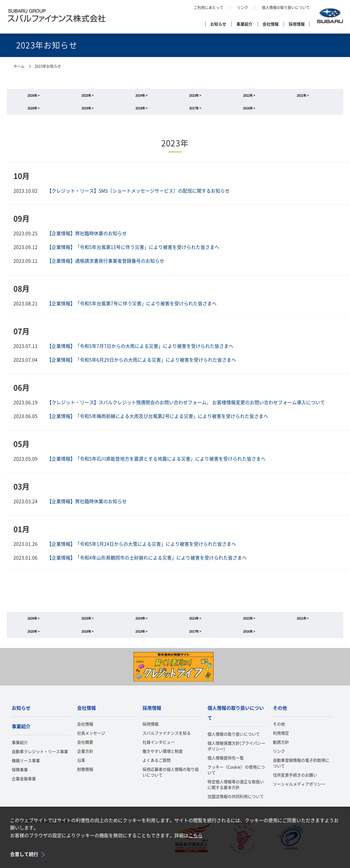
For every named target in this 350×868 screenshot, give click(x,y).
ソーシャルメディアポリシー (299, 793)
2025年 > (87, 96)
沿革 (81, 769)
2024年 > (141, 96)
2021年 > (303, 96)
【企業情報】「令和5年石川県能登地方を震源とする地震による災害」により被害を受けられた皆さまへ (156, 463)
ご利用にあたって (209, 8)
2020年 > (34, 112)
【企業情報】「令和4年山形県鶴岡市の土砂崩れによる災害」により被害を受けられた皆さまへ (147, 562)
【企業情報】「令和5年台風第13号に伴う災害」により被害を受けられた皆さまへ (133, 252)
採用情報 (297, 24)
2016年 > (249, 112)
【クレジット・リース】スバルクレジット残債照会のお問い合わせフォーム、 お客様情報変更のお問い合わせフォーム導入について (186, 407)
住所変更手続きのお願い (295, 784)
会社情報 (271, 24)
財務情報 (85, 778)
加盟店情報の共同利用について (236, 805)
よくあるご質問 (157, 769)
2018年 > (141, 112)
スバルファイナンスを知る (167, 742)
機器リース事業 (26, 769)
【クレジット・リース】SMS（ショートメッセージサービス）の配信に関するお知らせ (138, 195)
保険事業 (20, 778)
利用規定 (281, 742)
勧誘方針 (281, 751)
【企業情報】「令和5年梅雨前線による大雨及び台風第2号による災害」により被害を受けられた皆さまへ (158, 421)
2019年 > (87, 112)
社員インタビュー (159, 751)
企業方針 (85, 760)
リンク (243, 8)
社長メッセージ (91, 742)
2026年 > (34, 96)
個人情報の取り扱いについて (286, 8)
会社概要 (85, 751)
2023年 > (195, 96)
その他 (280, 717)
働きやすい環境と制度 (163, 760)
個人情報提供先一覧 (226, 766)
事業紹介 (244, 24)
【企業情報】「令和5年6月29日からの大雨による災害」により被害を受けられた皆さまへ (141, 364)
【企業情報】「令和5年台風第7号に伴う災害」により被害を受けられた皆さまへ (132, 308)
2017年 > (195, 112)
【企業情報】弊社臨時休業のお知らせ (87, 238)
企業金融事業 (24, 787)
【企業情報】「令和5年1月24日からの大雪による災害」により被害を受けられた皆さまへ (141, 548)
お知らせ (218, 24)
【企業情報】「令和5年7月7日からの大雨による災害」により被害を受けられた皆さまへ (140, 350)
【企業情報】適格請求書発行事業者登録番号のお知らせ (106, 265)
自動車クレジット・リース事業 (40, 760)
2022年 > (249, 96)
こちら (195, 835)
